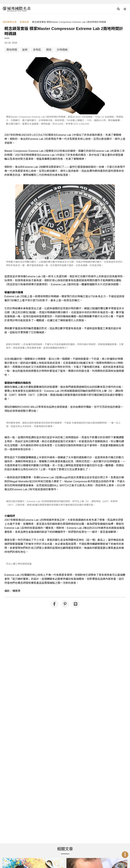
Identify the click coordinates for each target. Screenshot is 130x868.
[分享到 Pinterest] (65, 604)
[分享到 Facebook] (54, 604)
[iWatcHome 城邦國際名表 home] (17, 9)
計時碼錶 (62, 50)
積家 (49, 50)
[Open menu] (125, 9)
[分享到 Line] (76, 604)
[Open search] (118, 9)
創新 (25, 50)
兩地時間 (12, 50)
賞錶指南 (24, 22)
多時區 (37, 50)
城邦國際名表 (10, 22)
